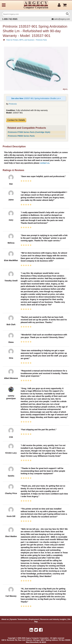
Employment (34, 619)
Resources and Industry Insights (53, 619)
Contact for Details (16, 120)
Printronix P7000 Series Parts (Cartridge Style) (29, 132)
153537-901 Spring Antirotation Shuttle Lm (36, 98)
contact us (45, 163)
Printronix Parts (41, 40)
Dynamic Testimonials (19, 619)
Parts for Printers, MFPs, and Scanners (20, 40)
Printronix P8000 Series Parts (21, 136)
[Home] (4, 40)
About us (5, 619)
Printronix (13, 104)
